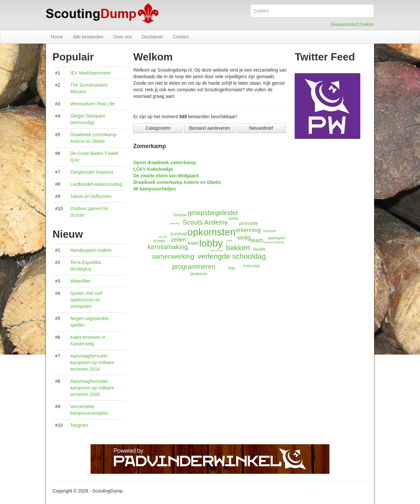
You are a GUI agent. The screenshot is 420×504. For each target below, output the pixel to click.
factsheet (270, 231)
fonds (259, 249)
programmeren (194, 267)
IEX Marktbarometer (91, 73)
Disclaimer (152, 37)
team (257, 240)
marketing (175, 223)
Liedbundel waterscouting (96, 184)
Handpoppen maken (91, 250)
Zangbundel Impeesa (92, 172)
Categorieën (158, 128)
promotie (249, 223)
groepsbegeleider (213, 213)
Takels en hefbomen (91, 196)
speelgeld (277, 238)
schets (159, 241)
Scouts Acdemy (205, 222)
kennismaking (168, 247)
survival (179, 234)
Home (57, 37)
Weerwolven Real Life (93, 104)
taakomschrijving (273, 242)
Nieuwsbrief (261, 128)
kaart (193, 243)
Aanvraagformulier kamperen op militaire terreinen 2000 (92, 388)
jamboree (199, 274)
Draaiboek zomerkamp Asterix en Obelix (177, 182)
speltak (233, 219)
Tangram (79, 425)
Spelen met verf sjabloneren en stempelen (86, 300)
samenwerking (173, 256)
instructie (252, 266)
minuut (163, 237)
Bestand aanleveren (210, 128)
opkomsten (211, 232)
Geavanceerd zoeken (352, 24)
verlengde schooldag (232, 256)
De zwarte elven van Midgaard (166, 176)
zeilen (178, 240)
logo (232, 268)
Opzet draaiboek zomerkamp (165, 163)
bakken (238, 248)
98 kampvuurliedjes (155, 189)
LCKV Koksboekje (153, 169)
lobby (211, 243)
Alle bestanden (88, 37)
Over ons (123, 37)
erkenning (248, 230)
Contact (181, 37)
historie (180, 215)
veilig (244, 238)
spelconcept (216, 250)
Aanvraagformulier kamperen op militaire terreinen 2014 (92, 362)
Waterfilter (81, 281)
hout (230, 241)
